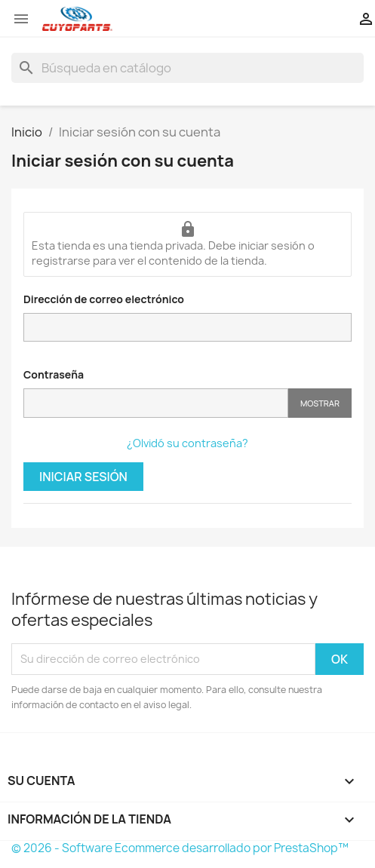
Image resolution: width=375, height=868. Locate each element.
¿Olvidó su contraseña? (187, 443)
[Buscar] (187, 68)
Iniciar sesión (83, 477)
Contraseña (54, 374)
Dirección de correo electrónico (104, 299)
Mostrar (320, 403)
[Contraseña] (156, 403)
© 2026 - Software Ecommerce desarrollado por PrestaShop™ (180, 848)
